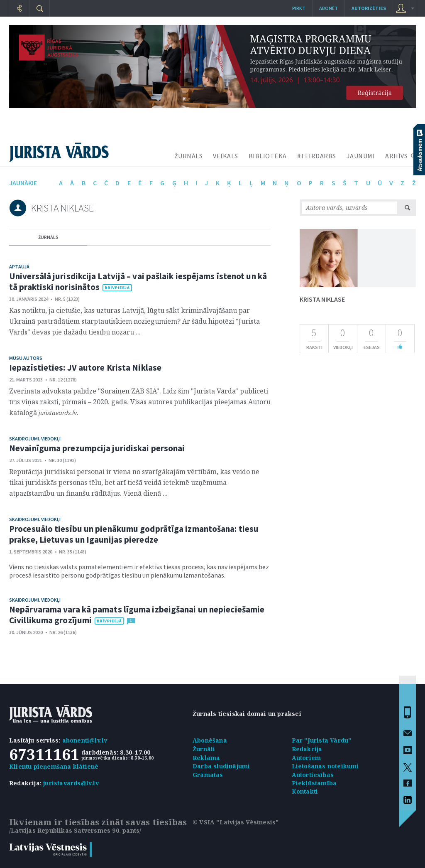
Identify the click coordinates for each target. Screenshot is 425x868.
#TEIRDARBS (317, 156)
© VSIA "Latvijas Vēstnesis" (236, 822)
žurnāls (48, 237)
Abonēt (329, 8)
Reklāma (206, 758)
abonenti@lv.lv (85, 740)
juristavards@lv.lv (71, 783)
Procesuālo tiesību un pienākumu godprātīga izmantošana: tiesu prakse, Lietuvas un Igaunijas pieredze (134, 534)
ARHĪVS (396, 156)
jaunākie (23, 183)
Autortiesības (313, 775)
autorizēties (369, 8)
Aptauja (19, 267)
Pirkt (299, 8)
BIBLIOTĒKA (268, 156)
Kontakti (305, 791)
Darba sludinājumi (221, 766)
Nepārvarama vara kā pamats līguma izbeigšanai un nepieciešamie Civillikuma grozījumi (137, 615)
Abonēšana (210, 740)
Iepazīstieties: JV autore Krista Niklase (85, 368)
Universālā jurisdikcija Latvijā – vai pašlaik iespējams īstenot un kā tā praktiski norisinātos (138, 282)
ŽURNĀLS (189, 156)
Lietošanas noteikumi (325, 766)
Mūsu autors (26, 358)
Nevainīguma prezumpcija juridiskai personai (97, 448)
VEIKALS (226, 156)
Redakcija (307, 749)
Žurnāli (204, 749)
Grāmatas (208, 775)
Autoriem (307, 758)
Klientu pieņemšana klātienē (54, 766)
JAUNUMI (361, 156)
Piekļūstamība (314, 783)
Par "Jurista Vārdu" (322, 740)
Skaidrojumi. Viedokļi (35, 439)
